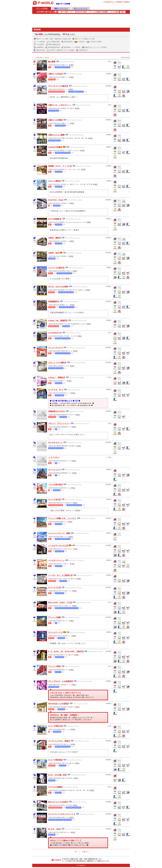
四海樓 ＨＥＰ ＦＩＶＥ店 (60, 166)
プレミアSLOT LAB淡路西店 (61, 681)
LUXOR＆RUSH (55, 333)
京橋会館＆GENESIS (57, 411)
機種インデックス (61, 8)
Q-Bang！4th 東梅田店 (58, 320)
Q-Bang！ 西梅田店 (57, 377)
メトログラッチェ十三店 (58, 546)
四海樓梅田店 (54, 301)
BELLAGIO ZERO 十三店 (60, 602)
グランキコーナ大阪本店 (58, 86)
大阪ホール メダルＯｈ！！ (60, 105)
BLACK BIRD (55, 829)
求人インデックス (81, 8)
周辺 (72, 65)
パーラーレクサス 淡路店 (59, 741)
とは (109, 2)
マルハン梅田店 (54, 181)
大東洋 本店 (54, 253)
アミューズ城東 (54, 617)
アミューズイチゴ (55, 348)
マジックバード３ (55, 632)
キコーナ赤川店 (54, 499)
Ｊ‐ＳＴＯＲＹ (54, 457)
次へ (85, 851)
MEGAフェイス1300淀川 (58, 802)
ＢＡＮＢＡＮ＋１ (55, 442)
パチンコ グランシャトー (59, 423)
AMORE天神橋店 (55, 147)
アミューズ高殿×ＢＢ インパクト (62, 518)
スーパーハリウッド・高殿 (59, 533)
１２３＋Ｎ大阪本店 (56, 268)
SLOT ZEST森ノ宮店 (57, 775)
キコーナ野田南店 (55, 760)
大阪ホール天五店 (55, 74)
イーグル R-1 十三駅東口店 (60, 575)
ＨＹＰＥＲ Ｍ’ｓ (56, 390)
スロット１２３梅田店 (57, 363)
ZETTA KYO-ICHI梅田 (58, 287)
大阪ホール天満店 (55, 120)
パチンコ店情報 (42, 8)
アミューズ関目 (54, 666)
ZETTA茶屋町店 (55, 219)
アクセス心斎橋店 (55, 787)
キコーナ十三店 (54, 587)
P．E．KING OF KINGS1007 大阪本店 (66, 651)
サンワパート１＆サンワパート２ (62, 814)
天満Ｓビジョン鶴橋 (56, 135)
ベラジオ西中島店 (55, 485)
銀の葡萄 (52, 62)
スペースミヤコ (54, 470)
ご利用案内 (119, 2)
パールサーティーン (56, 560)
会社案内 (126, 2)
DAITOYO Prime (56, 200)
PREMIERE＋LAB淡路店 (59, 704)
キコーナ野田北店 (55, 726)
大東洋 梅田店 (54, 238)
